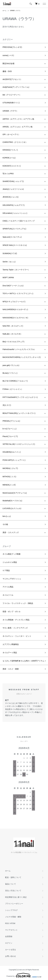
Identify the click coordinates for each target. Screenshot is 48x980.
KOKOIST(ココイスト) (12, 166)
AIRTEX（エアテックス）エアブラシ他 (18, 119)
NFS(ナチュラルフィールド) (14, 302)
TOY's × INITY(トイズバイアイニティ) (18, 293)
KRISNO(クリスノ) (10, 150)
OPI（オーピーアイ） (11, 134)
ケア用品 (6, 570)
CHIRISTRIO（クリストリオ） (15, 142)
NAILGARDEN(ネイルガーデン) (15, 309)
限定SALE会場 (8, 63)
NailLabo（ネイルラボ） (12, 334)
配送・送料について (13, 877)
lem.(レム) (7, 516)
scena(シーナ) (8, 55)
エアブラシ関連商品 (11, 644)
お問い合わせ (10, 956)
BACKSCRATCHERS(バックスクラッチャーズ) (22, 357)
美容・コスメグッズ (11, 532)
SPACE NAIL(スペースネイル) (15, 245)
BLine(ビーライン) (10, 373)
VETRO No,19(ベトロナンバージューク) (19, 444)
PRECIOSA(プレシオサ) (12, 47)
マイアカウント (11, 930)
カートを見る (10, 950)
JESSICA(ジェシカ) (10, 197)
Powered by (24, 975)
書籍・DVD (7, 71)
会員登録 (9, 936)
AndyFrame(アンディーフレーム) (16, 87)
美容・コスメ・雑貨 (11, 669)
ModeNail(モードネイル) (12, 501)
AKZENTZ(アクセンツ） (12, 79)
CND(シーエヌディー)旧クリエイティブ (19, 221)
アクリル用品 (8, 587)
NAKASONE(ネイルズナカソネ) (15, 318)
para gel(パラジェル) (11, 365)
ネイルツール (8, 595)
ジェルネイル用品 (10, 562)
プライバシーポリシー (14, 904)
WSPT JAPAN (8, 278)
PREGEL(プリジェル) (11, 421)
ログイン (9, 943)
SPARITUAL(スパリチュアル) (14, 229)
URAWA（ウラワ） (15, 11)
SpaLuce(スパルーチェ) (12, 237)
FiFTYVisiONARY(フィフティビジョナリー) (20, 397)
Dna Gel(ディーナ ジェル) (13, 286)
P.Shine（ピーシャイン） (13, 389)
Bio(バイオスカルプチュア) (13, 342)
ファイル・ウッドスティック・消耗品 (18, 603)
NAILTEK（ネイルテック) (13, 326)
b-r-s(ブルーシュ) (9, 429)
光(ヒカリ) (7, 405)
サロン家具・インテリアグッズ (15, 628)
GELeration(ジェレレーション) (15, 213)
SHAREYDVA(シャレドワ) (13, 181)
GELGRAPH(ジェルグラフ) (14, 205)
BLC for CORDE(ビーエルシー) (15, 381)
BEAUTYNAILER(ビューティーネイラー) (19, 413)
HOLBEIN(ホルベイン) (12, 452)
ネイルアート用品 (10, 653)
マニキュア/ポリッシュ (12, 579)
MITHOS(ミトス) (9, 477)
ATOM (13, 923)
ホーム (4, 11)
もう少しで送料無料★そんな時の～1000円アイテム (23, 661)
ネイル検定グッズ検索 (12, 554)
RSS (7, 923)
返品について (10, 884)
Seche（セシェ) (9, 262)
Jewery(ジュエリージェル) (13, 189)
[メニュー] (44, 4)
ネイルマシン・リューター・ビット (17, 636)
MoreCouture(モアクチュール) (15, 493)
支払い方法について (13, 891)
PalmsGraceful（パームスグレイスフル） (19, 349)
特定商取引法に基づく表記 (16, 897)
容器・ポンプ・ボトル (12, 612)
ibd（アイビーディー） (12, 95)
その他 (5, 524)
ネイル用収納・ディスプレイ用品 (16, 620)
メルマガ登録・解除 (13, 917)
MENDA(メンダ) (9, 485)
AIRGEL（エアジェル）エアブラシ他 (17, 127)
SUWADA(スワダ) (10, 253)
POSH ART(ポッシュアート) (14, 460)
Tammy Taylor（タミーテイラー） (16, 270)
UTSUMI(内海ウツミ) (11, 103)
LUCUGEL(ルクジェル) (12, 508)
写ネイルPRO (8, 174)
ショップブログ (11, 910)
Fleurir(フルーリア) (10, 436)
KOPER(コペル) (9, 158)
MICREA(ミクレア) (10, 468)
